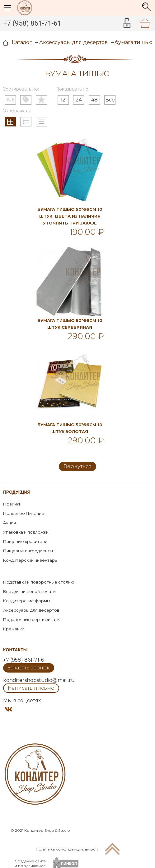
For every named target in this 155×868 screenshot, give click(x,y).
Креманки (14, 629)
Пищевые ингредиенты (28, 551)
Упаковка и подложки (26, 532)
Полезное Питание (24, 513)
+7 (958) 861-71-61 (32, 23)
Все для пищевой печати (29, 591)
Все (110, 100)
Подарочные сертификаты (32, 619)
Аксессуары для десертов (31, 610)
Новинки (12, 504)
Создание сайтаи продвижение (30, 863)
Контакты (15, 650)
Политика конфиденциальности (68, 849)
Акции (9, 523)
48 (94, 100)
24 (79, 100)
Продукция (17, 492)
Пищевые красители (25, 541)
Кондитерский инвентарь (30, 560)
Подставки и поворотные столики (39, 582)
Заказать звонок (29, 668)
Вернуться (77, 466)
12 (63, 100)
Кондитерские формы (27, 601)
